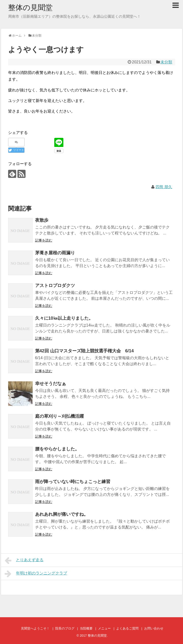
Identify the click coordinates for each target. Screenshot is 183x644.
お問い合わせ (154, 628)
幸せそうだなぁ (51, 384)
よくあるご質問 (127, 628)
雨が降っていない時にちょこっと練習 (73, 482)
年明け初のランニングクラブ (36, 574)
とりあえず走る (24, 560)
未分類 (166, 62)
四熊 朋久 (164, 187)
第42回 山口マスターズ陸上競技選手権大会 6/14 (84, 351)
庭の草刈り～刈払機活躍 (59, 416)
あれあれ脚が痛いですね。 (62, 514)
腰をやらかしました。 (57, 449)
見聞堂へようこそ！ (35, 628)
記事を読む (44, 240)
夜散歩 (42, 220)
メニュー (104, 628)
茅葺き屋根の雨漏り (55, 253)
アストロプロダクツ (55, 286)
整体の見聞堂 (30, 7)
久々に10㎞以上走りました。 (64, 318)
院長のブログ (65, 628)
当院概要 (86, 628)
